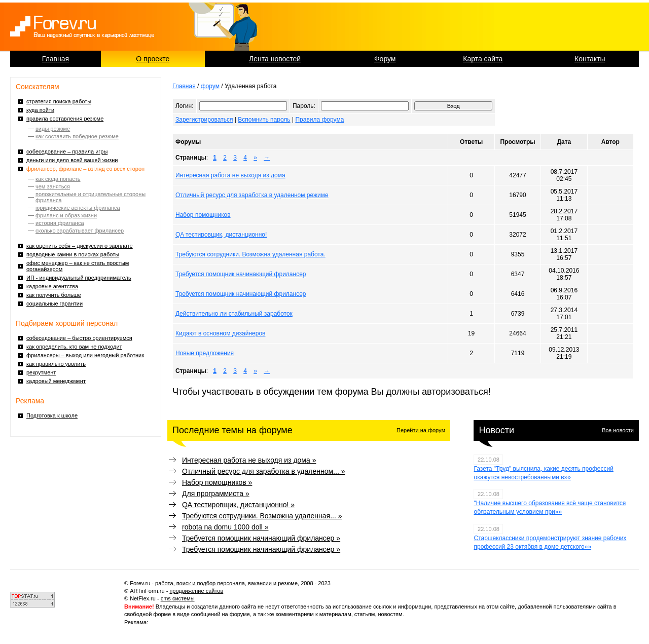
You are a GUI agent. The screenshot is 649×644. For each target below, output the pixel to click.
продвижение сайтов (196, 591)
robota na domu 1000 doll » (225, 527)
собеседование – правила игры (67, 151)
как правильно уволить (56, 364)
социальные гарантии (55, 304)
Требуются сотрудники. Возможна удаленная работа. (250, 254)
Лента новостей (275, 59)
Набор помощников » (217, 482)
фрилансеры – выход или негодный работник (85, 355)
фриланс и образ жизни (66, 215)
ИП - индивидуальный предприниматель (79, 278)
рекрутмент (41, 372)
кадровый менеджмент (56, 381)
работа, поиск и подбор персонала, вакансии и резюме (226, 583)
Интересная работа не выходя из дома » (249, 460)
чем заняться (53, 186)
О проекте (153, 59)
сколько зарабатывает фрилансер (80, 231)
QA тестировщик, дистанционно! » (238, 505)
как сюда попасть (58, 179)
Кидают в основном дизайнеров (221, 333)
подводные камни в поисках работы (73, 254)
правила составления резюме (65, 119)
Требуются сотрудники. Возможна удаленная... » (262, 516)
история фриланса (60, 223)
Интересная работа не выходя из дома (230, 175)
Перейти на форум (421, 430)
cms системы (178, 598)
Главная (56, 59)
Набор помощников (203, 215)
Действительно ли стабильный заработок (234, 314)
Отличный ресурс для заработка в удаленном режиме (252, 195)
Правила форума (319, 120)
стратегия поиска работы (59, 101)
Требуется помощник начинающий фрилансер (241, 274)
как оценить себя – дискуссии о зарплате (80, 246)
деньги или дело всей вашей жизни (72, 160)
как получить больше (54, 295)
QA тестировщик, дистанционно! (221, 235)
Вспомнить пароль (264, 120)
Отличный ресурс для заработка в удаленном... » (263, 471)
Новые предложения (205, 353)
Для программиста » (216, 494)
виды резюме (53, 129)
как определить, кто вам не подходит (74, 347)
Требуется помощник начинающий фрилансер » (261, 538)
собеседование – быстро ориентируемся (79, 338)
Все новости (618, 430)
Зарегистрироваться (204, 120)
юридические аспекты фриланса (78, 208)
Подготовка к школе (52, 415)
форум (210, 86)
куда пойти (40, 110)
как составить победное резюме (77, 136)
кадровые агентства (52, 286)
